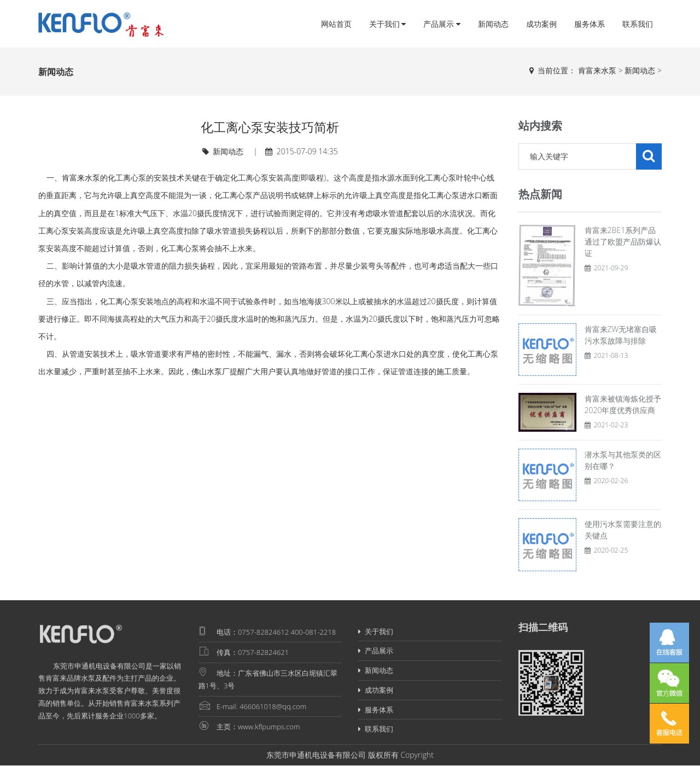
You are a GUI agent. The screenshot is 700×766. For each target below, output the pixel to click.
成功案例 (541, 24)
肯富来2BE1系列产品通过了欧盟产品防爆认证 (623, 242)
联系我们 (638, 24)
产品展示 (442, 24)
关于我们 (388, 24)
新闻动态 (493, 24)
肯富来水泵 (597, 70)
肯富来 (56, 678)
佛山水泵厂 (211, 371)
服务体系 (590, 24)
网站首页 (336, 24)
